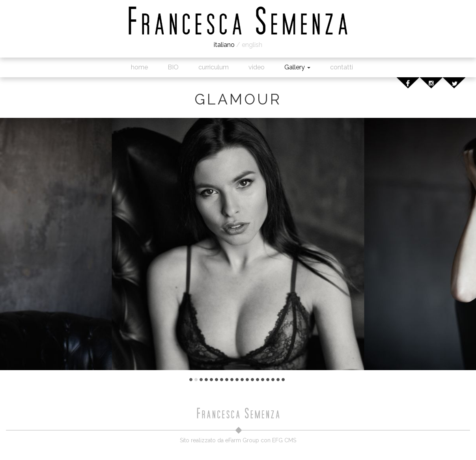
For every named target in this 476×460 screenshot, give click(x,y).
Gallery (297, 67)
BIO (173, 67)
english (252, 45)
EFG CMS (284, 440)
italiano (224, 45)
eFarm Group (242, 440)
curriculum (214, 67)
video (257, 67)
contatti (342, 67)
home (139, 67)
